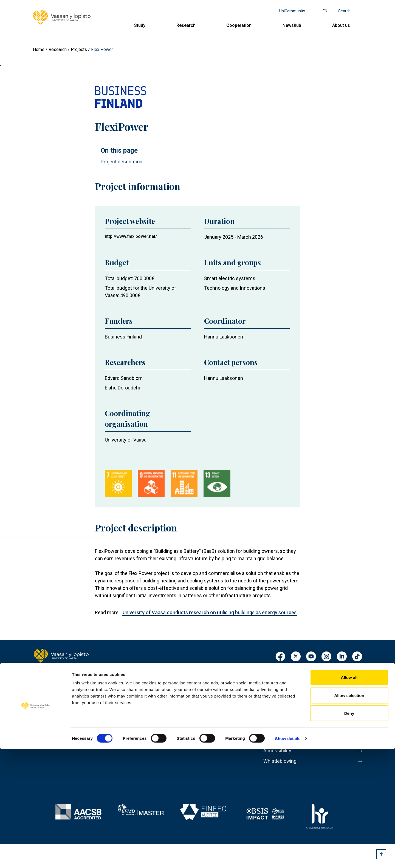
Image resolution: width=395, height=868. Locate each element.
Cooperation (239, 25)
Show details (288, 857)
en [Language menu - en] (325, 11)
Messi (271, 724)
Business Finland (123, 337)
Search (344, 11)
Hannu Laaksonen (224, 337)
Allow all (349, 796)
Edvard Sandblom (124, 378)
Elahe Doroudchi (122, 388)
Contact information (57, 722)
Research (186, 25)
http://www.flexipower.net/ (131, 236)
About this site (281, 735)
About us (341, 25)
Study (140, 25)
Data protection (282, 747)
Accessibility (279, 758)
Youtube (311, 657)
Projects (79, 49)
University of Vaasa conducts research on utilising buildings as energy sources (210, 612)
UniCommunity (292, 11)
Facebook (280, 657)
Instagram (326, 657)
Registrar (274, 689)
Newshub (292, 25)
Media (271, 712)
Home (39, 49)
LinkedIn (342, 657)
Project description (122, 162)
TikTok (357, 657)
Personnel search (284, 678)
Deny (349, 832)
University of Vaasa (126, 440)
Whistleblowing (282, 770)
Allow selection (349, 814)
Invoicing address (285, 701)
